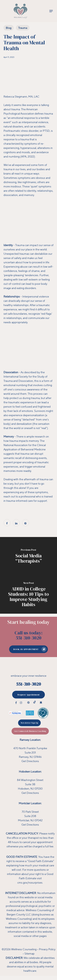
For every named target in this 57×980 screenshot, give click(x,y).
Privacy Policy (47, 949)
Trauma (23, 28)
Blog (9, 28)
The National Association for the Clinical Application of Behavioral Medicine (25, 445)
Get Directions (30, 761)
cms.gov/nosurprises (30, 882)
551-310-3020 (28, 684)
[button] (51, 11)
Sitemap (29, 953)
